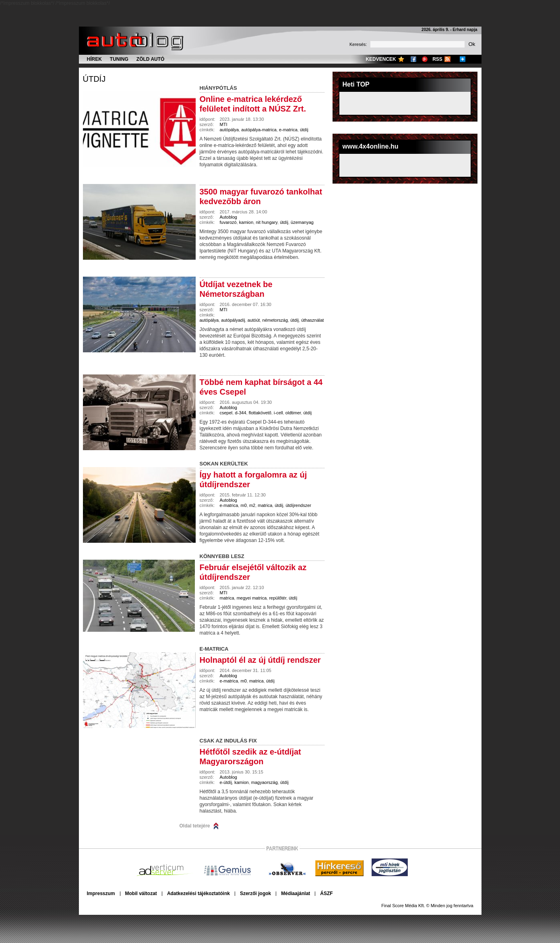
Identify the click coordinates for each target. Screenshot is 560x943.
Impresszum (101, 893)
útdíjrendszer (298, 505)
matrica (265, 505)
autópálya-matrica (259, 130)
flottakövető (260, 413)
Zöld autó (151, 59)
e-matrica (288, 130)
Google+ (425, 59)
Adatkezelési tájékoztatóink (198, 893)
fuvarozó (228, 222)
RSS (437, 59)
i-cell (278, 413)
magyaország (265, 782)
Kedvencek (381, 59)
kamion (246, 222)
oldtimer (293, 413)
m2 (252, 505)
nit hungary (267, 222)
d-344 (240, 413)
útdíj (94, 79)
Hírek (94, 59)
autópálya (229, 130)
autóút (254, 320)
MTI (224, 124)
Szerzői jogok (255, 893)
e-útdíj (226, 782)
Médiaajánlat (295, 893)
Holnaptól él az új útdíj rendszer (260, 660)
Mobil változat (141, 893)
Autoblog (228, 217)
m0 (243, 505)
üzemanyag (302, 222)
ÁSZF (326, 893)
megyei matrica (252, 598)
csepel (226, 413)
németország (275, 320)
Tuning (119, 59)
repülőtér (278, 598)
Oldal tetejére (195, 826)
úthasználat (312, 320)
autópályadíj (233, 320)
